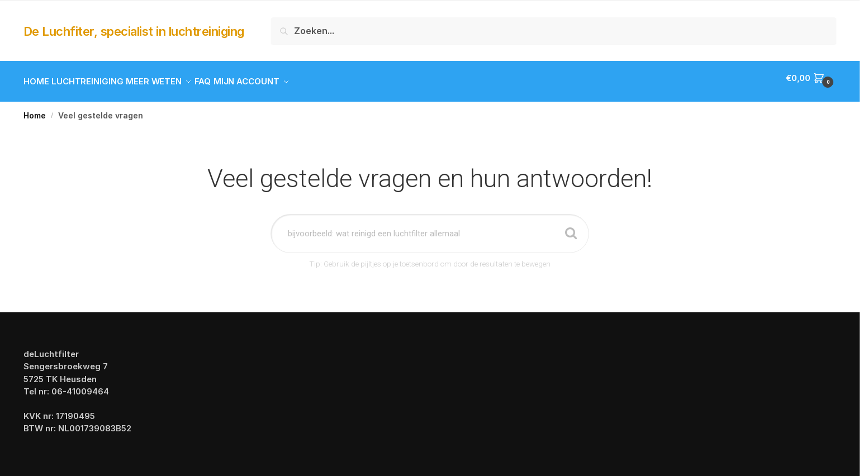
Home (35, 109)
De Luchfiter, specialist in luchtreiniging (134, 31)
